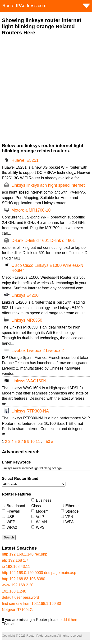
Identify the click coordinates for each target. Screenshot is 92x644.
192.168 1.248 (14, 591)
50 (48, 442)
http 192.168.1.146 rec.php (25, 554)
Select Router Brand (20, 479)
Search (9, 537)
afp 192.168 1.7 (15, 560)
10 (32, 442)
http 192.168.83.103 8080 (23, 579)
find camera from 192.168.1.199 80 (31, 604)
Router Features (16, 494)
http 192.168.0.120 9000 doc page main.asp (39, 573)
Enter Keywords (16, 462)
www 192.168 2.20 (18, 585)
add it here (69, 620)
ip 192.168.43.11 (16, 567)
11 (38, 442)
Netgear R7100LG (17, 610)
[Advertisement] (46, 89)
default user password (21, 597)
